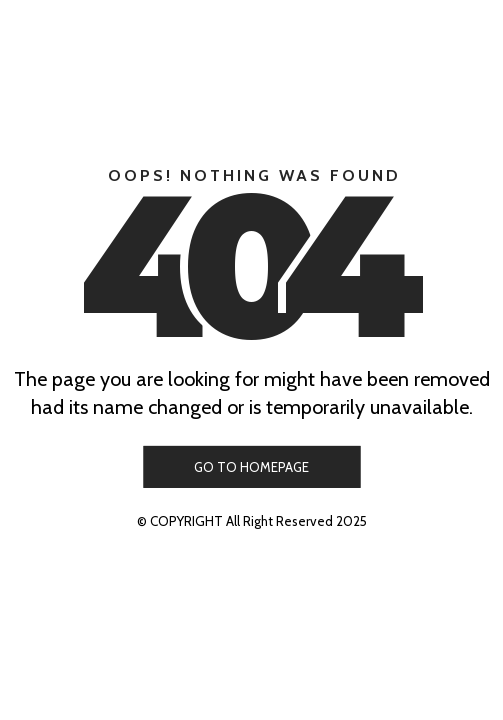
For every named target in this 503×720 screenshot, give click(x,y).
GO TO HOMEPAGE (251, 467)
